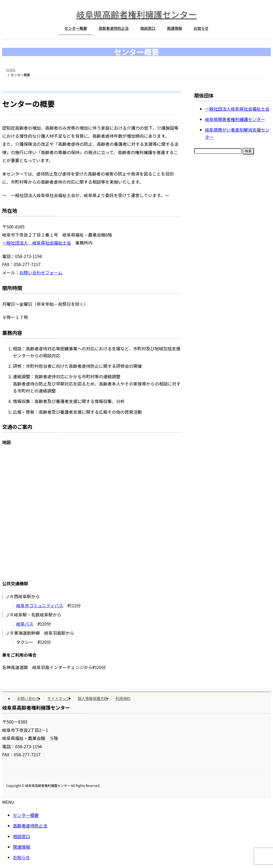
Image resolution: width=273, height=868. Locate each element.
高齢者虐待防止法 (30, 826)
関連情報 (21, 847)
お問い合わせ (28, 698)
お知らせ (21, 857)
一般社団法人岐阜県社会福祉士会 (237, 109)
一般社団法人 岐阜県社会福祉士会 (37, 243)
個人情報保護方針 (93, 698)
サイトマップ (59, 698)
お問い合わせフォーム (41, 273)
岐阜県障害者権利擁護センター (235, 119)
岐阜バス (25, 624)
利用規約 (123, 698)
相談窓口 (21, 836)
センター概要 (26, 815)
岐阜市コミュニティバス (40, 605)
